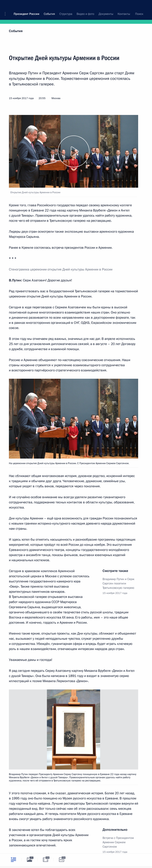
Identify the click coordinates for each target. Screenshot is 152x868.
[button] (7, 6)
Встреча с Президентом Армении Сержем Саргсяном (118, 842)
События (16, 31)
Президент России (27, 6)
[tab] (13, 860)
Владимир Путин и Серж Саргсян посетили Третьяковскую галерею (118, 583)
